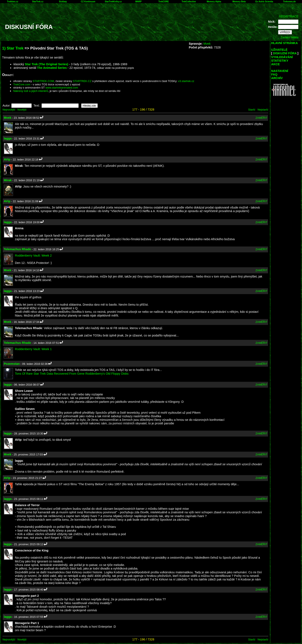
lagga (8, 138)
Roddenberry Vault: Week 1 (33, 349)
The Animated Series (52, 68)
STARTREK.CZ (82, 81)
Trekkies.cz (12, 2)
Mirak (8, 180)
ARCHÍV (277, 78)
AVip (7, 159)
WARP (138, 2)
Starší (252, 110)
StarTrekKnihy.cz (113, 2)
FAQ (274, 74)
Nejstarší (263, 110)
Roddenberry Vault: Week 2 (33, 256)
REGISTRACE (289, 16)
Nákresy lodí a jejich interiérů (31, 91)
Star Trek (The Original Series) (47, 64)
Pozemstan (12, 364)
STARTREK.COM (43, 81)
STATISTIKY (280, 61)
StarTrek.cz (38, 2)
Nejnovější (9, 110)
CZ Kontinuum (88, 2)
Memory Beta (239, 2)
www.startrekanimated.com (62, 88)
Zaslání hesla (289, 37)
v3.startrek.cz (186, 81)
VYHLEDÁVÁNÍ (282, 57)
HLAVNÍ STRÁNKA (284, 43)
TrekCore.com (22, 84)
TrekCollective (189, 2)
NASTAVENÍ (280, 71)
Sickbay (63, 2)
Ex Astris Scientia (264, 2)
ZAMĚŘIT (261, 118)
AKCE (275, 64)
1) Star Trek (13, 48)
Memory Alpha (214, 2)
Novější (22, 110)
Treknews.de (289, 2)
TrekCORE (163, 2)
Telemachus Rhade (17, 249)
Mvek (207, 44)
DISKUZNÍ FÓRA (285, 53)
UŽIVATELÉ (279, 50)
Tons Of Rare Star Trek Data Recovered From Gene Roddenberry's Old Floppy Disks (72, 374)
